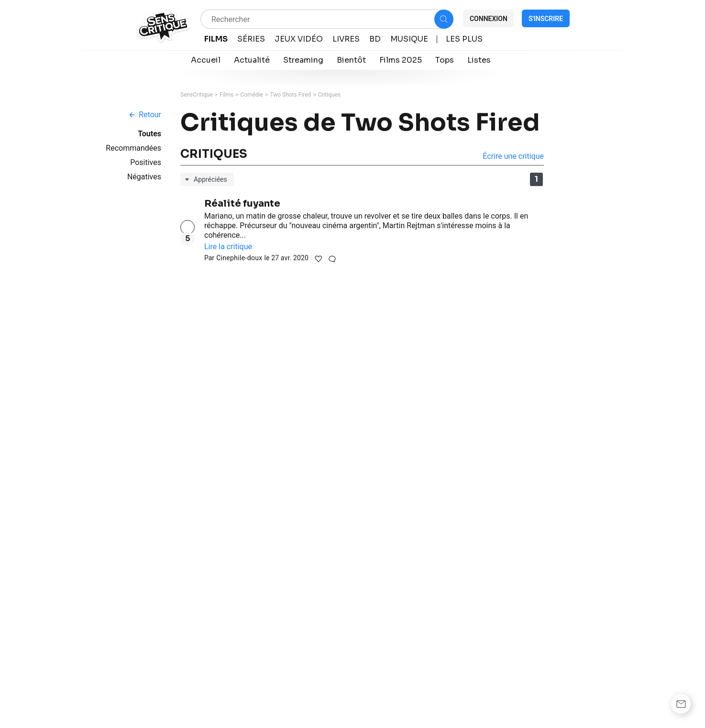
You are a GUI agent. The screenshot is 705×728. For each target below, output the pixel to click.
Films (226, 95)
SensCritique (197, 95)
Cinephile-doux (239, 258)
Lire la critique (228, 247)
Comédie (252, 95)
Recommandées (133, 148)
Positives (146, 162)
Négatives (144, 177)
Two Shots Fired (290, 95)
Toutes (149, 134)
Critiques (330, 95)
